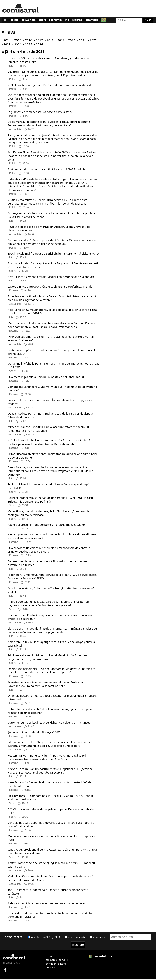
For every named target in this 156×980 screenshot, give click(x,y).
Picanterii (101, 20)
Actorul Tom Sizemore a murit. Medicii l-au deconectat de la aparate (51, 278)
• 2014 (5, 41)
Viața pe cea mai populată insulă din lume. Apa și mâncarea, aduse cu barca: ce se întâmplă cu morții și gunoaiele (52, 631)
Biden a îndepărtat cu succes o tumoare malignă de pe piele (46, 904)
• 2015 (16, 41)
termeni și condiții (57, 961)
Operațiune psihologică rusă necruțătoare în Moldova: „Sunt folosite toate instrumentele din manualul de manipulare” (51, 671)
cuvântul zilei (100, 957)
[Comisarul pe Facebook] (5, 971)
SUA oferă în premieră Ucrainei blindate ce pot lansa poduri (46, 378)
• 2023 (5, 45)
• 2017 (38, 41)
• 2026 (38, 45)
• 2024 (16, 45)
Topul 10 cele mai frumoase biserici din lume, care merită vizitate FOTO (53, 254)
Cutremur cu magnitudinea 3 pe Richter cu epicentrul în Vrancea (49, 723)
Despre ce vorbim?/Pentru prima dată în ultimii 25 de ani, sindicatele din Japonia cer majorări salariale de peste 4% (52, 243)
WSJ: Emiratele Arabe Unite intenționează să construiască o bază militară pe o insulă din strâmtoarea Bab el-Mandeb (49, 443)
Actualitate (32, 20)
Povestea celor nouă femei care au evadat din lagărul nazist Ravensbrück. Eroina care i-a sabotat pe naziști (46, 685)
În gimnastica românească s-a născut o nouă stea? (40, 113)
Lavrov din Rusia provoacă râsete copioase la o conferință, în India (50, 287)
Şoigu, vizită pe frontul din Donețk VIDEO (34, 733)
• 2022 (92, 41)
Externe (85, 20)
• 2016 (27, 41)
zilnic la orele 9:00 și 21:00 (44, 938)
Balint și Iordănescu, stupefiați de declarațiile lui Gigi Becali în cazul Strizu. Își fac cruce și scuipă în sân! (51, 500)
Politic (16, 20)
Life (74, 20)
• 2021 (81, 41)
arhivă (50, 957)
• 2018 (48, 41)
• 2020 (70, 41)
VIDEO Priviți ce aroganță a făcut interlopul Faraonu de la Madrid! (50, 86)
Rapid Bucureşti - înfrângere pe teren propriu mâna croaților (46, 525)
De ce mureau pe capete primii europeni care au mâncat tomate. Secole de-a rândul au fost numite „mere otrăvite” (49, 124)
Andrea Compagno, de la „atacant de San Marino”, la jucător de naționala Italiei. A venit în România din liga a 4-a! (48, 604)
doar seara (98, 938)
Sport (47, 20)
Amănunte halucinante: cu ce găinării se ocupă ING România (47, 170)
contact (50, 968)
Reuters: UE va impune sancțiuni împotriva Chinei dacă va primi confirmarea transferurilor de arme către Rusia (48, 758)
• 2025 (27, 45)
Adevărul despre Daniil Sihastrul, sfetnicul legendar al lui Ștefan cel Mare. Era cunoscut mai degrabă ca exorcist (50, 771)
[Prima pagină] (6, 20)
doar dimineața (75, 938)
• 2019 (59, 41)
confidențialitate (56, 964)
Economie (61, 20)
